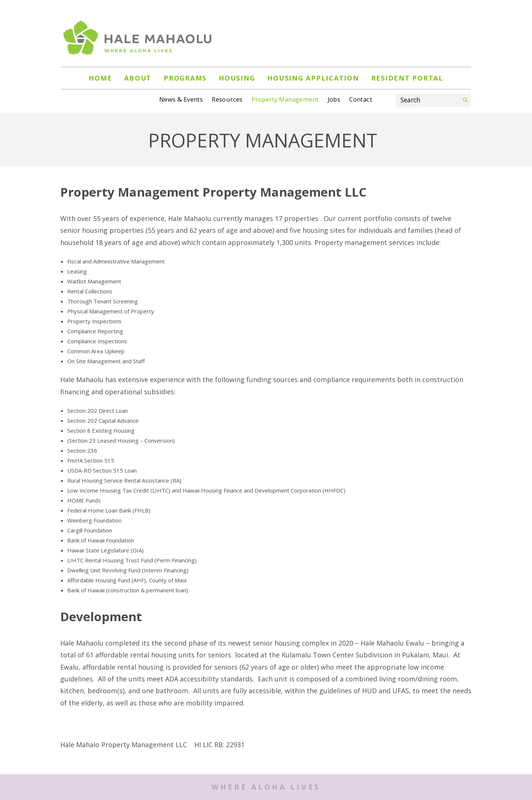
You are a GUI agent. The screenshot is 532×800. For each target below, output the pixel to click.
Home (100, 78)
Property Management (285, 99)
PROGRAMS (185, 78)
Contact (361, 99)
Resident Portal (407, 78)
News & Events (181, 99)
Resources (227, 99)
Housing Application (313, 78)
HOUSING (237, 78)
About (138, 78)
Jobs (334, 99)
